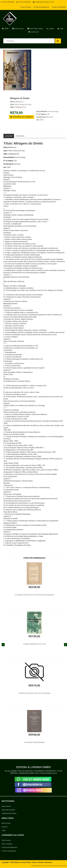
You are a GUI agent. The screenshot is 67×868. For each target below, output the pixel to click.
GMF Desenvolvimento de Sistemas (55, 866)
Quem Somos (18, 29)
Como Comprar (26, 7)
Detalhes (9, 136)
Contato (50, 29)
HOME (5, 29)
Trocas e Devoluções (59, 7)
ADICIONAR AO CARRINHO (22, 117)
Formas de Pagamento (41, 7)
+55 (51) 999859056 (8, 2)
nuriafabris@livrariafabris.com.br (44, 2)
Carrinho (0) (33, 32)
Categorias (21, 136)
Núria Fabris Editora (35, 29)
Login (60, 29)
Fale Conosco (6, 840)
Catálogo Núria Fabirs (9, 813)
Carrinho (5, 827)
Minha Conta (6, 823)
